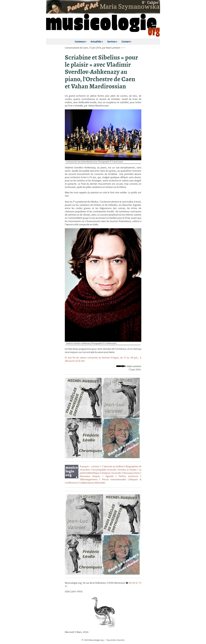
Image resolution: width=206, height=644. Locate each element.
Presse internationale (114, 479)
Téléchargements (89, 479)
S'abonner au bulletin (113, 466)
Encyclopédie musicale (104, 470)
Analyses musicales (112, 473)
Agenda (111, 476)
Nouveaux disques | (93, 476)
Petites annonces (129, 476)
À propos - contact (90, 466)
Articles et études (127, 470)
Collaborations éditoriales (92, 483)
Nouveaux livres (132, 473)
